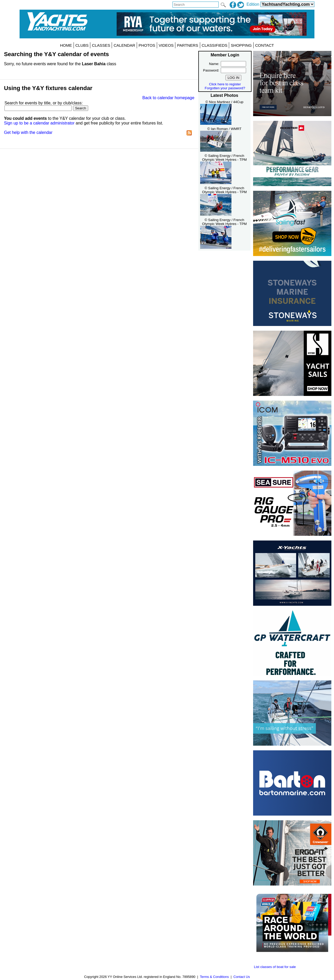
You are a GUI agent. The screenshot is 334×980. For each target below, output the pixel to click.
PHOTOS (147, 45)
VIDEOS (166, 45)
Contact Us (241, 977)
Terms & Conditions (214, 977)
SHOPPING (241, 45)
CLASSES (101, 45)
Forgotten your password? (225, 88)
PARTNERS (187, 45)
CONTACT (265, 45)
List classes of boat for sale (275, 967)
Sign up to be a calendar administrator (39, 123)
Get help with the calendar (28, 132)
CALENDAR (124, 45)
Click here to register (225, 84)
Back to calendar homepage (168, 98)
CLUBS (82, 45)
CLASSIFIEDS (215, 45)
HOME (66, 45)
